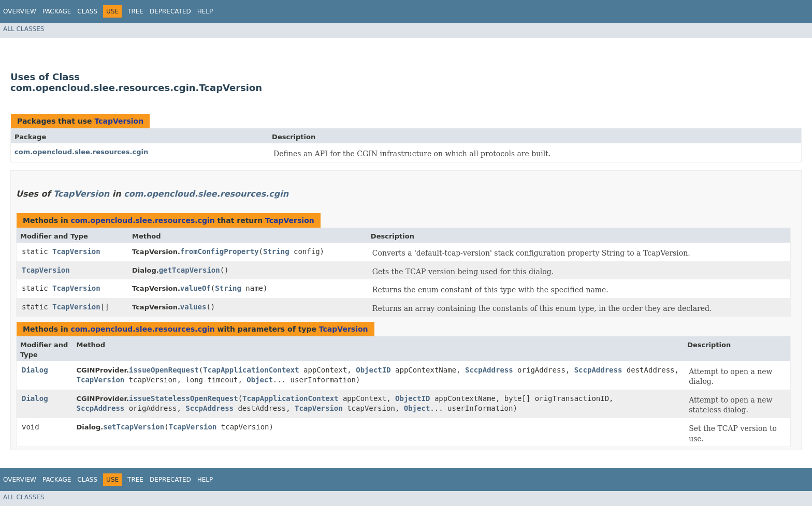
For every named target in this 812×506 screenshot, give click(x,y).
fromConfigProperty (220, 251)
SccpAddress (489, 370)
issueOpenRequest (164, 370)
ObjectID (373, 370)
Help (205, 11)
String (276, 251)
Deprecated (170, 11)
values (193, 307)
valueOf (195, 288)
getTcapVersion (190, 270)
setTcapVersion (134, 427)
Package (57, 11)
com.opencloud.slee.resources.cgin (81, 152)
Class (87, 11)
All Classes (24, 29)
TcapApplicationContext (251, 370)
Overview (20, 11)
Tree (135, 11)
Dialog (35, 370)
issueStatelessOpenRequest (184, 398)
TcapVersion (119, 121)
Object (260, 380)
